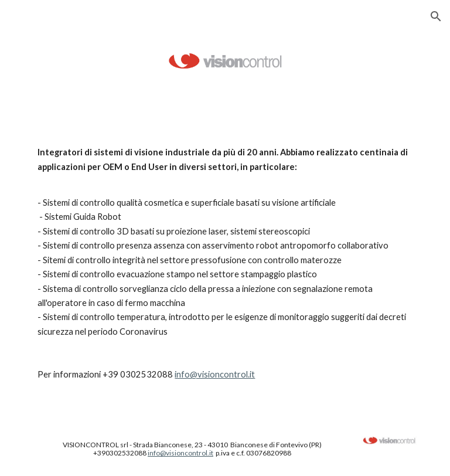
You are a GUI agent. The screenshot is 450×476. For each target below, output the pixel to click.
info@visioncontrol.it (215, 374)
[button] (436, 16)
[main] (225, 264)
